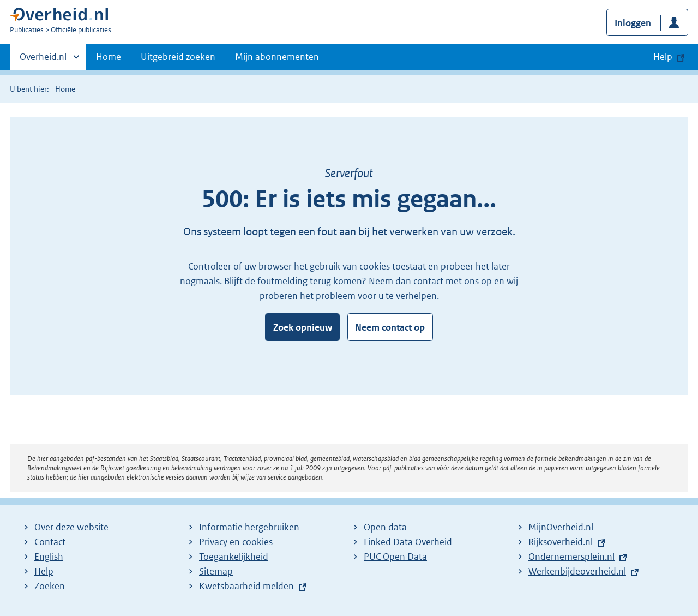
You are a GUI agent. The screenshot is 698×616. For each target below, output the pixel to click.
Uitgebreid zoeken (178, 57)
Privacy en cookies (236, 542)
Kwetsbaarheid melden (246, 586)
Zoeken (50, 586)
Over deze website (71, 527)
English (49, 557)
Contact (50, 542)
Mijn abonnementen (277, 57)
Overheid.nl (43, 60)
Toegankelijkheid (234, 557)
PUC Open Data (395, 557)
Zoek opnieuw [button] (303, 327)
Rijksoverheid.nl (561, 542)
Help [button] (663, 57)
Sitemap (216, 571)
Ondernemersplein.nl (571, 557)
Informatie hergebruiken (249, 527)
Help (44, 571)
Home (109, 57)
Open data (385, 527)
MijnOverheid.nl (561, 527)
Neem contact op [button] (390, 327)
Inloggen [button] (633, 23)
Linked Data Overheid (408, 542)
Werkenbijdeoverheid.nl (577, 571)
